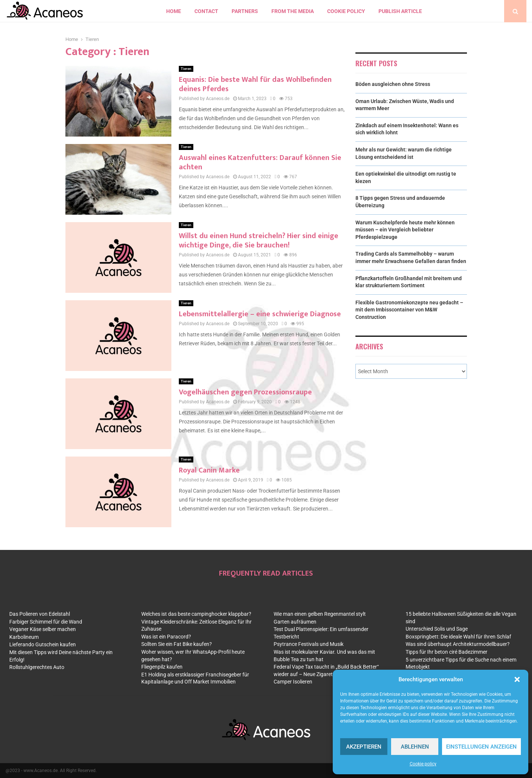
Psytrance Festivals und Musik (309, 644)
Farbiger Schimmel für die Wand (46, 622)
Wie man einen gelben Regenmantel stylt (320, 614)
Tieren (186, 69)
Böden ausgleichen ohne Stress (393, 84)
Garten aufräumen (295, 622)
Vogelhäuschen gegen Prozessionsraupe (245, 392)
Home (174, 11)
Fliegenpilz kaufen (162, 667)
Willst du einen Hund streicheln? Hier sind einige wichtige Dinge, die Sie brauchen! (259, 241)
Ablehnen (415, 747)
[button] (517, 679)
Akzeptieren (364, 747)
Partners (245, 11)
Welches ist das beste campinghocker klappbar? (196, 614)
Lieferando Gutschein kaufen (43, 644)
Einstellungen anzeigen (481, 747)
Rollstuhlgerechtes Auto (37, 667)
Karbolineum (24, 637)
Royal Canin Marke (209, 470)
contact (206, 11)
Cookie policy (423, 764)
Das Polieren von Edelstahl (40, 614)
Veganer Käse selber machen (43, 629)
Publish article (400, 11)
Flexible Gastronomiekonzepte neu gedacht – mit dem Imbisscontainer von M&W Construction (409, 310)
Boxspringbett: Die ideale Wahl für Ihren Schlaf (458, 637)
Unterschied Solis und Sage (437, 629)
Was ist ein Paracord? (166, 637)
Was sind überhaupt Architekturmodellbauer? (458, 644)
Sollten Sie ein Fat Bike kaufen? (177, 644)
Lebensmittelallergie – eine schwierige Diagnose (260, 314)
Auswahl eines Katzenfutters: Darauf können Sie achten (260, 162)
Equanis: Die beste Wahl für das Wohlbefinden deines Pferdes (255, 84)
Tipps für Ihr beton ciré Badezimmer (446, 652)
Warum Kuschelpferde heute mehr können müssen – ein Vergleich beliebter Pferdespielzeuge (405, 230)
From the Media (293, 11)
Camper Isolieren (293, 682)
